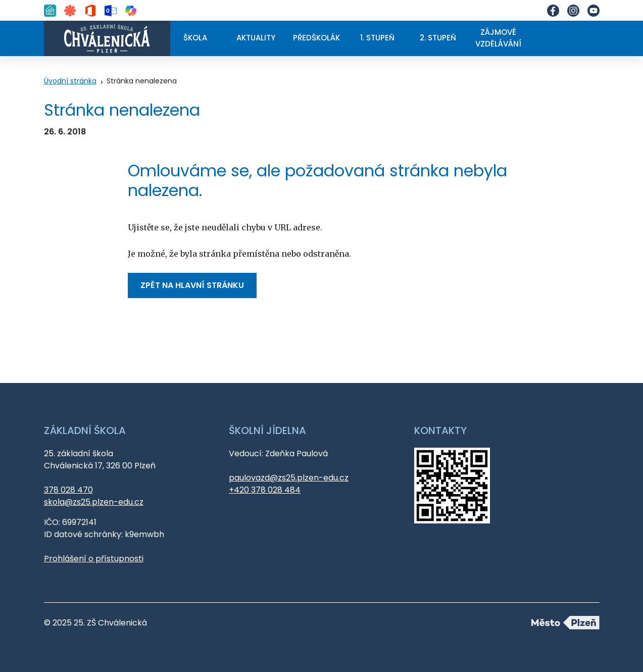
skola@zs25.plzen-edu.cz (94, 502)
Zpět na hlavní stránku (192, 285)
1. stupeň (377, 38)
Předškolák (316, 38)
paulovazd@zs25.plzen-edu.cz (289, 478)
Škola (195, 38)
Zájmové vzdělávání (498, 38)
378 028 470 (68, 490)
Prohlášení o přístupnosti (94, 559)
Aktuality (256, 38)
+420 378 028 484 (265, 490)
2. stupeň (438, 38)
